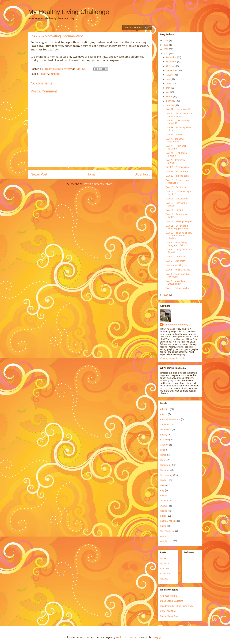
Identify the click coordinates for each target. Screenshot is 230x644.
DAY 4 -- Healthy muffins (178, 270)
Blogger (158, 637)
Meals (163, 480)
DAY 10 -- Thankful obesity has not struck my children (179, 236)
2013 (166, 45)
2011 (166, 53)
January (170, 105)
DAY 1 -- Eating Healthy (177, 288)
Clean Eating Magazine (172, 601)
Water (163, 536)
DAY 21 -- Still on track (177, 171)
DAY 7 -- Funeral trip (176, 257)
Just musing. (166, 475)
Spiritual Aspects (168, 521)
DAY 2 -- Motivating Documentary (175, 282)
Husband (55, 74)
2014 (166, 40)
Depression (166, 430)
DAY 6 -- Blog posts (175, 261)
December (172, 57)
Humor (163, 460)
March (170, 97)
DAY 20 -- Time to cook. (177, 176)
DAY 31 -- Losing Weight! (178, 109)
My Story (164, 563)
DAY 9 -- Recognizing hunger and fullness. (177, 244)
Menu (163, 485)
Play (162, 490)
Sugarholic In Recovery (176, 325)
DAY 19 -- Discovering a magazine (178, 181)
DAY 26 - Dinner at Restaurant (175, 140)
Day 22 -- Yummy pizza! (177, 167)
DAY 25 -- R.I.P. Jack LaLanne (176, 147)
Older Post (142, 175)
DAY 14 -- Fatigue (174, 210)
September (172, 70)
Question (165, 501)
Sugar (163, 526)
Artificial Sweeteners (170, 419)
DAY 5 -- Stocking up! (176, 265)
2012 (166, 49)
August (170, 75)
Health (44, 74)
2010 (166, 295)
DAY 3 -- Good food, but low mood (178, 275)
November (172, 62)
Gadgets (164, 445)
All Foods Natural (169, 596)
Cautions (164, 424)
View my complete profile (172, 358)
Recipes (164, 579)
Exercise (164, 440)
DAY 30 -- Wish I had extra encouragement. (179, 115)
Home (91, 175)
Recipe (164, 511)
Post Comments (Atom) (99, 184)
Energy (164, 435)
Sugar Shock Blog (169, 616)
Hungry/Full (166, 465)
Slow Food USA (168, 611)
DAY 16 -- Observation (177, 199)
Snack (163, 516)
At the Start (166, 574)
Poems (164, 495)
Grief (162, 450)
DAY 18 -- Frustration (176, 187)
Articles (164, 414)
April (169, 92)
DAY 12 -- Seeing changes (179, 221)
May (169, 88)
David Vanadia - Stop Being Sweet (177, 606)
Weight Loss (166, 541)
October (170, 66)
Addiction (165, 409)
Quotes (164, 506)
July (168, 79)
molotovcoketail (126, 637)
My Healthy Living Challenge (69, 12)
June (169, 84)
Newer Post (39, 175)
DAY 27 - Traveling (175, 135)
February (171, 101)
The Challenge (167, 531)
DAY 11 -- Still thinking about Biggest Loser (177, 227)
